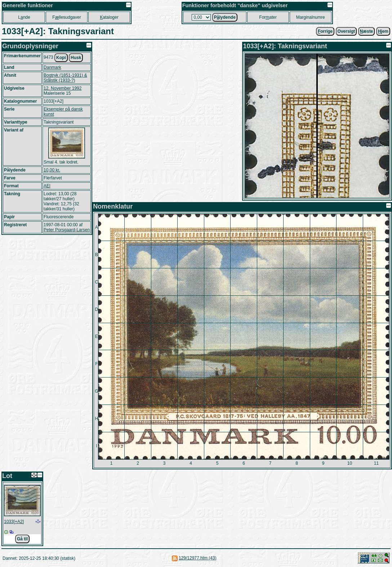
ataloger (109, 17)
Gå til (22, 539)
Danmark (52, 67)
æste (367, 31)
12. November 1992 (63, 88)
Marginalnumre (311, 17)
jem (383, 31)
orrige (325, 31)
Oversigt (346, 31)
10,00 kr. (52, 170)
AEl (47, 186)
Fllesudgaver (66, 17)
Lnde (24, 17)
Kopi (61, 58)
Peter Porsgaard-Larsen (67, 230)
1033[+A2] (14, 522)
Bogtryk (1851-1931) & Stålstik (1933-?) (65, 78)
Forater (268, 17)
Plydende (225, 17)
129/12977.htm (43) (198, 558)
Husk (76, 58)
